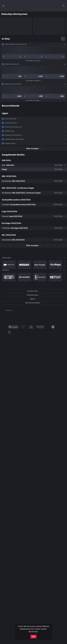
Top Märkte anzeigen (33, 61)
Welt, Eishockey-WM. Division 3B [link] (16, 44)
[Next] (64, 258)
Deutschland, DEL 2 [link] (11, 123)
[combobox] (8, 310)
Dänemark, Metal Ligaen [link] (13, 84)
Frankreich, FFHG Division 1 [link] (13, 135)
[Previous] (60, 258)
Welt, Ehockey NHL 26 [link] (12, 64)
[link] (53, 327)
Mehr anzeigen (33, 149)
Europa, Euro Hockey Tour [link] (13, 127)
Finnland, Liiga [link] (9, 131)
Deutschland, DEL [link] (11, 119)
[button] (33, 44)
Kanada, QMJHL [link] (10, 143)
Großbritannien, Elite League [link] (14, 139)
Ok (33, 637)
